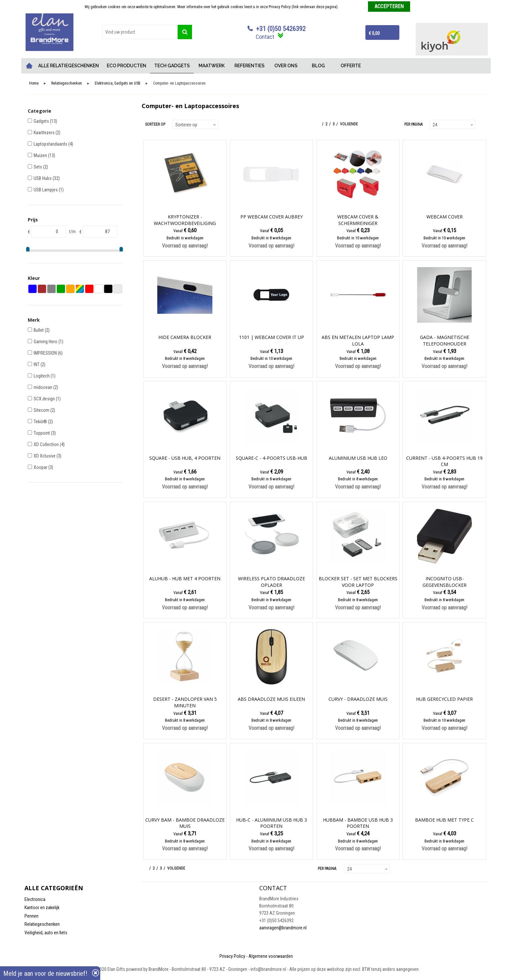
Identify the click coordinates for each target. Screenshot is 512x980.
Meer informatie (352, 7)
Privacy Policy (232, 956)
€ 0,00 (374, 33)
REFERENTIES (249, 66)
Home (29, 66)
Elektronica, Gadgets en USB (118, 83)
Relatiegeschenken (67, 83)
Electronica (35, 899)
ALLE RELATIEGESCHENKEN (69, 66)
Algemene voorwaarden (271, 956)
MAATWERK (212, 66)
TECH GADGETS (172, 66)
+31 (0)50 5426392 (281, 29)
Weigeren (420, 7)
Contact (265, 37)
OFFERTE (351, 66)
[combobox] (140, 32)
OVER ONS (286, 66)
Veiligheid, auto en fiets (46, 933)
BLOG (318, 66)
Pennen (32, 916)
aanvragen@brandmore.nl (283, 928)
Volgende (349, 124)
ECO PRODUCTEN (127, 66)
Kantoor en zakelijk (42, 908)
